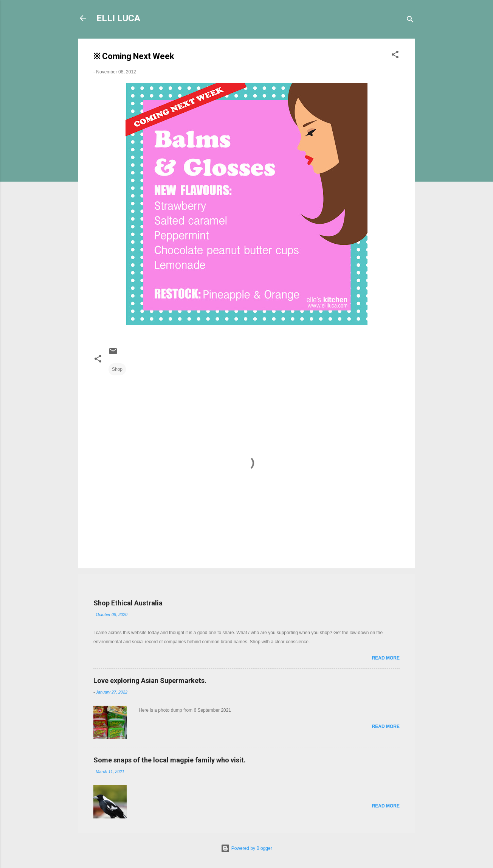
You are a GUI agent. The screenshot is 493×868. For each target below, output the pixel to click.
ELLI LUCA (118, 18)
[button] (395, 56)
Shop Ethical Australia (128, 603)
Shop (117, 369)
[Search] (410, 21)
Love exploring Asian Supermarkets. (150, 681)
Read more (386, 658)
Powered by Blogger (246, 848)
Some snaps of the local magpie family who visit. (170, 760)
